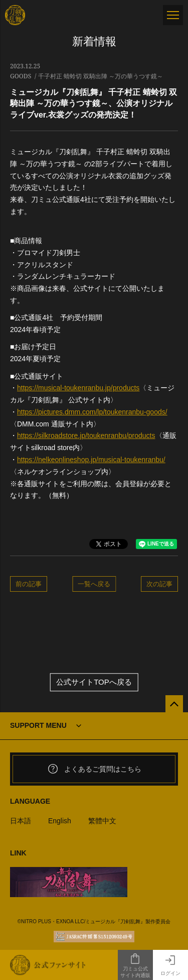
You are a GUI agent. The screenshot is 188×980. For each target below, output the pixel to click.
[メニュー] (173, 15)
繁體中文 (102, 821)
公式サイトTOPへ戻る (94, 682)
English (60, 821)
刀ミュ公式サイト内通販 (135, 965)
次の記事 (159, 584)
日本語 (21, 821)
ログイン (170, 965)
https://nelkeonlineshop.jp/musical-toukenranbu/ (91, 460)
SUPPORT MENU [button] (38, 725)
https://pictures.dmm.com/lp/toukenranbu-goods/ (92, 412)
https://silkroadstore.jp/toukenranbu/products (86, 435)
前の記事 (29, 584)
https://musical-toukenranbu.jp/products (78, 388)
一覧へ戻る (94, 584)
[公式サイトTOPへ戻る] (174, 704)
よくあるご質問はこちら (94, 769)
